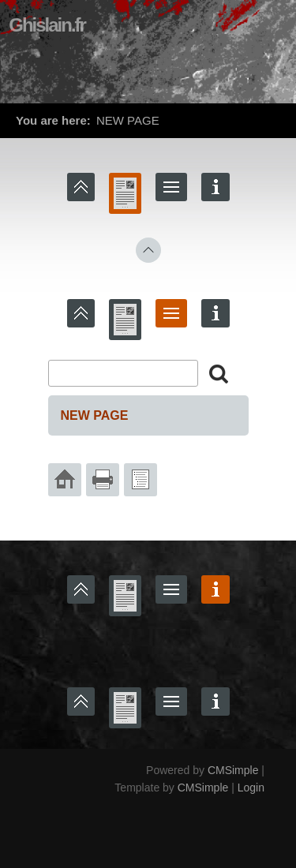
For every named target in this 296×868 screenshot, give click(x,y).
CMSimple (233, 770)
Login (251, 788)
